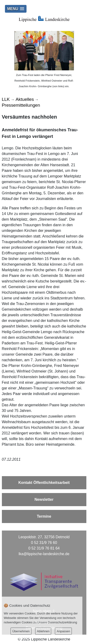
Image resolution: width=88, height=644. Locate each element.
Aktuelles (25, 99)
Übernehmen (21, 631)
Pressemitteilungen (21, 105)
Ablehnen (43, 631)
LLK (6, 99)
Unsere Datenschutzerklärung (57, 622)
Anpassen (63, 631)
